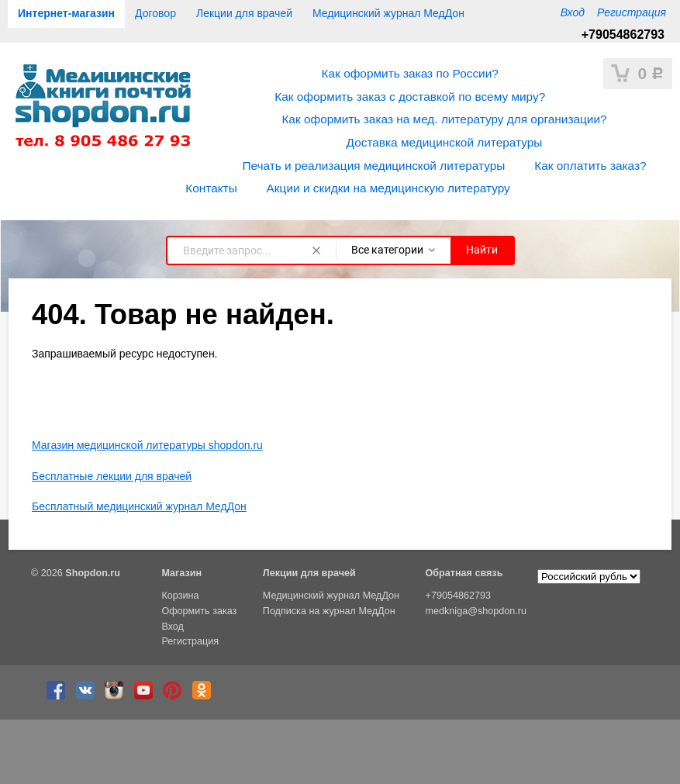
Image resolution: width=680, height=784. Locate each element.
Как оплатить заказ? (590, 166)
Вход (573, 12)
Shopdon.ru (93, 573)
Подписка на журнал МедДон (329, 611)
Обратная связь (464, 573)
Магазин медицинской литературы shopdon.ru (147, 445)
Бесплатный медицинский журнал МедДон (139, 506)
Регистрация (632, 12)
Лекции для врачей (244, 13)
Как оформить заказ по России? (410, 73)
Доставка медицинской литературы (445, 142)
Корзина (180, 596)
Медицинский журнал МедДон (388, 13)
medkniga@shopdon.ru (476, 611)
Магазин (181, 573)
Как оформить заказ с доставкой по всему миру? (410, 97)
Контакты (211, 188)
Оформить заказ (199, 611)
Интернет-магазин (66, 13)
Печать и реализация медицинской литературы (373, 166)
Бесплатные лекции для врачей (112, 476)
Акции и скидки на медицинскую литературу (388, 188)
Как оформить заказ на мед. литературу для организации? (444, 119)
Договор (155, 13)
